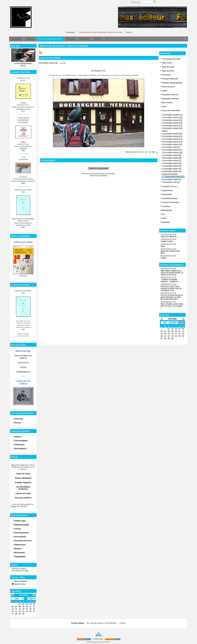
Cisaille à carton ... (168, 241)
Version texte (20, 584)
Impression (166, 194)
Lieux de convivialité (170, 110)
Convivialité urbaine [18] (172, 123)
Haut (98, 635)
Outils (164, 91)
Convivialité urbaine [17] (172, 126)
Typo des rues (167, 67)
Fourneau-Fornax (169, 198)
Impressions (167, 190)
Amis (163, 218)
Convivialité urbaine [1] (172, 179)
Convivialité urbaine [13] (172, 142)
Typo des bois (167, 71)
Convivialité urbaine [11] (172, 150)
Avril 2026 (172, 319)
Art (162, 214)
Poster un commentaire (98, 168)
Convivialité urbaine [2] (174, 177)
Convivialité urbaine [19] (172, 120)
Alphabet (165, 222)
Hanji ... (164, 246)
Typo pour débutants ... (170, 237)
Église (165, 131)
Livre (163, 107)
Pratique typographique (172, 83)
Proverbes (166, 75)
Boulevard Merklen (170, 174)
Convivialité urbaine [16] (172, 128)
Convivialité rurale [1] (171, 182)
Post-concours (168, 87)
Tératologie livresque (170, 59)
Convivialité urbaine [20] (172, 117)
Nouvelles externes (170, 99)
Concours (165, 206)
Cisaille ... (164, 258)
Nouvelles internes (169, 95)
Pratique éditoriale (169, 79)
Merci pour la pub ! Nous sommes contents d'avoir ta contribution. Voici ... (171, 288)
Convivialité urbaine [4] (172, 169)
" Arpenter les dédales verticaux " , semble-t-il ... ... (171, 281)
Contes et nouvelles (170, 202)
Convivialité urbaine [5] (172, 166)
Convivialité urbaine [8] (172, 158)
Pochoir (23, 367)
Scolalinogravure (23, 372)
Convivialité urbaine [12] (172, 144)
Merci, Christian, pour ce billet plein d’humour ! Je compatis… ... (172, 306)
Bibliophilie (166, 210)
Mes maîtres (166, 103)
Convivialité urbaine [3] (172, 171)
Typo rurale (166, 63)
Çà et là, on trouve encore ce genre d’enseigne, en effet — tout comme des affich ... (172, 297)
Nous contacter (21, 581)
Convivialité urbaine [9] (172, 155)
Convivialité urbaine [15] (172, 134)
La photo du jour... (169, 186)
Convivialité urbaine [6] (172, 163)
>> (181, 323)
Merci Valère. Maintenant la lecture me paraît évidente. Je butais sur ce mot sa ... (172, 273)
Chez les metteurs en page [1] (23, 357)
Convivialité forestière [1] (173, 115)
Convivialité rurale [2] (171, 147)
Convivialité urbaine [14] (172, 139)
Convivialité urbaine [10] (172, 152)
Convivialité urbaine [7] (172, 161)
